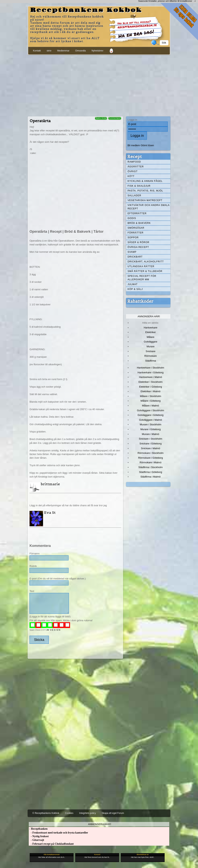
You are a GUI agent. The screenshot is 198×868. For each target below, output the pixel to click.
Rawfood (134, 162)
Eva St (50, 512)
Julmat (133, 284)
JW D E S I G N (53, 630)
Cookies (69, 813)
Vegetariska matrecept (145, 200)
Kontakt (37, 51)
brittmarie (50, 484)
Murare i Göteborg (150, 429)
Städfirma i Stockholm (151, 467)
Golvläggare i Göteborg (151, 415)
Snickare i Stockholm (151, 439)
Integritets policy (88, 813)
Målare (151, 337)
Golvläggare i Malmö (151, 420)
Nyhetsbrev (97, 51)
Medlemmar (63, 51)
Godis (132, 218)
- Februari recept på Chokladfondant (51, 844)
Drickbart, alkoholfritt (146, 262)
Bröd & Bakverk (139, 223)
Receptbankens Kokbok (86, 10)
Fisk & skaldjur (139, 186)
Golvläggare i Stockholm (151, 410)
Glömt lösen (147, 145)
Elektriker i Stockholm (151, 382)
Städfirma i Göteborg (151, 472)
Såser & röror (138, 242)
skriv (49, 51)
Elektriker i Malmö (151, 391)
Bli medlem (134, 145)
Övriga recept (138, 247)
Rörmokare (151, 356)
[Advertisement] (99, 85)
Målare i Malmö (151, 406)
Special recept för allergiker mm (142, 278)
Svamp (132, 252)
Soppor (133, 238)
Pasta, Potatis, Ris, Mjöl (145, 191)
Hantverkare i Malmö (151, 377)
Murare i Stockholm (151, 424)
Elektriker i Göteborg (151, 387)
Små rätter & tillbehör (145, 271)
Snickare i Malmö (150, 448)
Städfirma (150, 361)
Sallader (134, 196)
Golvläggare (151, 342)
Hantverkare (151, 328)
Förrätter (135, 233)
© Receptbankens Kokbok (46, 813)
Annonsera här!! (99, 824)
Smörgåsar (136, 228)
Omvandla (81, 51)
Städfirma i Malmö (151, 477)
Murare (150, 346)
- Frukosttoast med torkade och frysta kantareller (58, 833)
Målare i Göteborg (151, 401)
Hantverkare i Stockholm (150, 368)
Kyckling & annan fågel (145, 181)
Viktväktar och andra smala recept (149, 207)
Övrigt (133, 171)
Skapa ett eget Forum (113, 813)
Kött (131, 176)
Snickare (151, 351)
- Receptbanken (38, 829)
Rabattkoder (140, 301)
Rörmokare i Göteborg (151, 458)
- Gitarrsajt (36, 840)
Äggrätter (136, 167)
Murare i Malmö (151, 434)
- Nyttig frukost (39, 836)
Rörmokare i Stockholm (151, 453)
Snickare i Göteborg (151, 444)
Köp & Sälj (135, 289)
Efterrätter (137, 213)
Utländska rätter (141, 266)
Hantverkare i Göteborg (151, 372)
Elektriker (151, 332)
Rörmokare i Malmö (150, 462)
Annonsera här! (149, 316)
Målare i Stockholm (151, 396)
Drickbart (135, 257)
